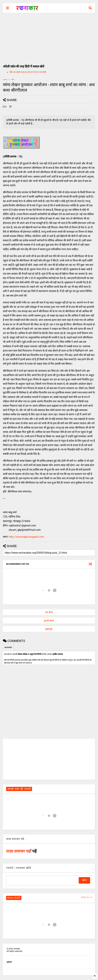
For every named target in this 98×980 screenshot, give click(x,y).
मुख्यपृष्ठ (49, 629)
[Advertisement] (49, 37)
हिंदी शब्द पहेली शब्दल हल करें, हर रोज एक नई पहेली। (28, 72)
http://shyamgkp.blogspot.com (26, 537)
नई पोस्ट (49, 612)
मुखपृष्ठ (9, 962)
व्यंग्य (13, 79)
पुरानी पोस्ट (49, 621)
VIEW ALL (86, 897)
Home (5, 79)
